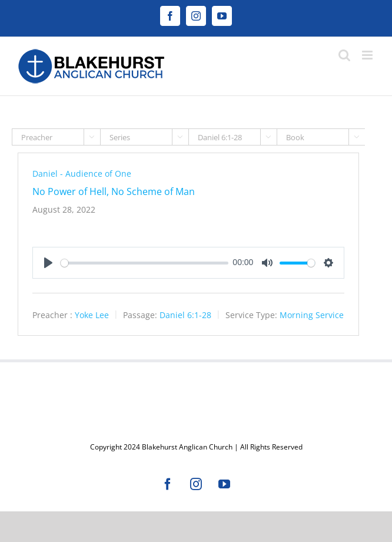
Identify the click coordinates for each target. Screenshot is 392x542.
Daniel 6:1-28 (185, 315)
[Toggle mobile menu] (368, 55)
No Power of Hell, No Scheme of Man (114, 191)
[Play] (48, 263)
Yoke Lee (92, 315)
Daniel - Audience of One (82, 173)
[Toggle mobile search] (344, 55)
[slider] (144, 263)
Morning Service (312, 315)
